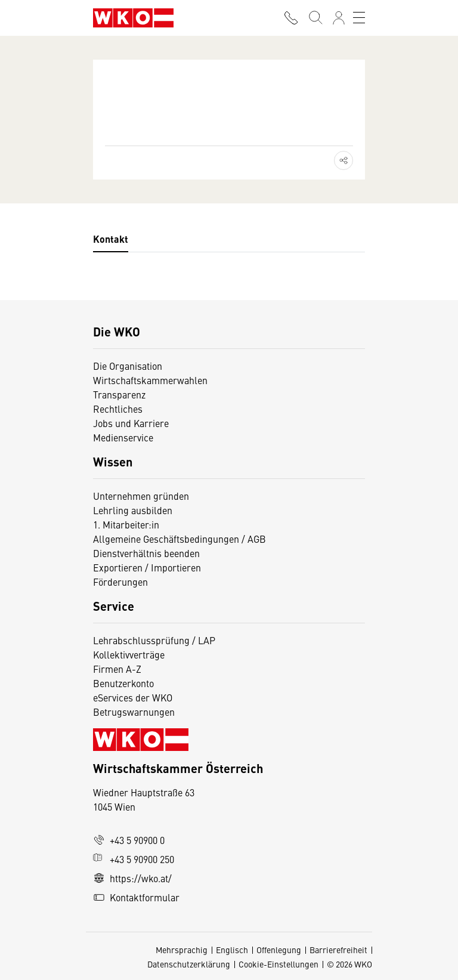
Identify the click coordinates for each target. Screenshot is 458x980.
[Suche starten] (315, 18)
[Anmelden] (339, 18)
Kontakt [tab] (111, 239)
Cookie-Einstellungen (278, 964)
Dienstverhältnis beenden (146, 553)
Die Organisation (128, 366)
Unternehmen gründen (141, 496)
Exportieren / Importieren (147, 567)
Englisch (232, 950)
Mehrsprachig (182, 950)
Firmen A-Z (117, 669)
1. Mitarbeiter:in (126, 524)
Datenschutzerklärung (189, 964)
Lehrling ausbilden (133, 510)
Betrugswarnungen (135, 712)
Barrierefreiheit (338, 950)
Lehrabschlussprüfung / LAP (154, 640)
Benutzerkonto (123, 683)
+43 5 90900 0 (129, 840)
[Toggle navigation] (359, 18)
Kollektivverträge (129, 654)
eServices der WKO (133, 697)
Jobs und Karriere (131, 423)
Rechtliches (118, 409)
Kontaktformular (136, 897)
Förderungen (120, 582)
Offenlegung (279, 950)
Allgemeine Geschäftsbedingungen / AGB (180, 539)
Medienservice (123, 437)
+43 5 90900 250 (134, 859)
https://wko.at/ (132, 878)
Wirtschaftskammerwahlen (150, 380)
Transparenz (119, 394)
